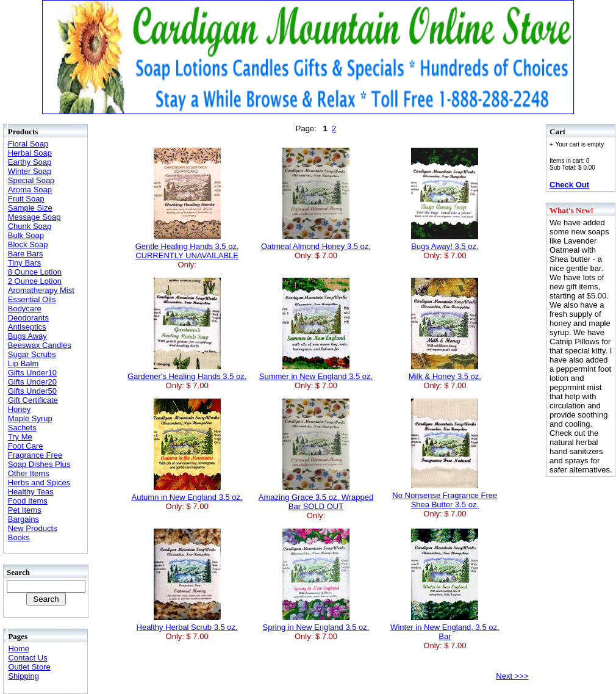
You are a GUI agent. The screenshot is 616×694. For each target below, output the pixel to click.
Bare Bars (26, 254)
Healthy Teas (31, 492)
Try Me (20, 437)
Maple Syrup (30, 418)
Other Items (29, 473)
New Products (33, 528)
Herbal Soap (30, 153)
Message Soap (34, 217)
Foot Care (26, 446)
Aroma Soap (30, 190)
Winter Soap (30, 171)
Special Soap (31, 180)
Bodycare (25, 309)
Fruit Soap (26, 199)
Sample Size (30, 208)
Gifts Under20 (32, 382)
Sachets (22, 428)
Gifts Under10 (32, 373)
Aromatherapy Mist (41, 290)
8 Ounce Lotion (35, 272)
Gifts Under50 (32, 391)
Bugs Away (27, 336)
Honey (20, 409)
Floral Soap (28, 144)
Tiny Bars (24, 263)
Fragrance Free (35, 455)
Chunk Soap (30, 226)
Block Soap (28, 244)
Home (19, 649)
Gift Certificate (33, 400)
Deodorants (28, 318)
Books (19, 537)
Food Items (28, 501)
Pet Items (25, 510)
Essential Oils (32, 299)
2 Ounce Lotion (35, 281)
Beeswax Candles (40, 345)
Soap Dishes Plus (39, 464)
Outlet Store (29, 667)
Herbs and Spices (39, 483)
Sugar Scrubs (32, 354)
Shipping (23, 676)
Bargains (23, 519)
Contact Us (27, 658)
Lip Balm (23, 363)
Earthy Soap (30, 162)
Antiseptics (27, 327)
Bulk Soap (26, 235)
